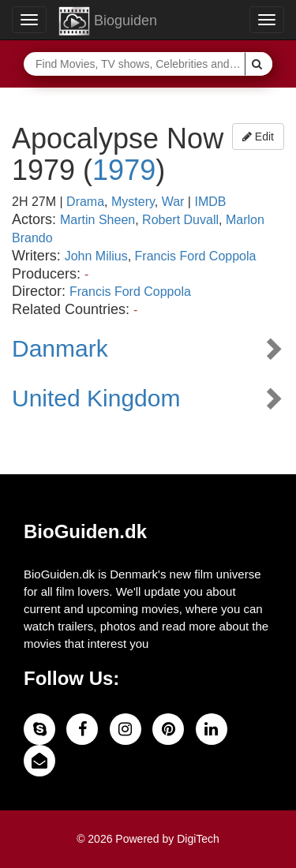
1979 (124, 170)
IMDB (210, 202)
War (173, 202)
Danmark (60, 348)
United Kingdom (96, 398)
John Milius (96, 256)
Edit (258, 137)
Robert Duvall (180, 220)
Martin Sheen (97, 220)
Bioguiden (108, 21)
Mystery (133, 202)
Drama (85, 202)
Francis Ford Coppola (196, 256)
